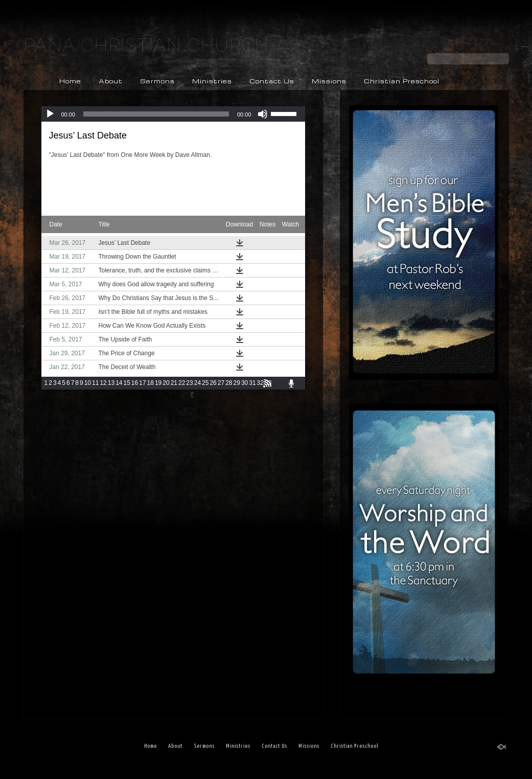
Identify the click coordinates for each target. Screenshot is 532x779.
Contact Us (272, 81)
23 (189, 383)
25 (205, 383)
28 (229, 383)
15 (126, 383)
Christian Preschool (402, 81)
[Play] (50, 114)
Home (70, 81)
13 (111, 383)
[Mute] (263, 114)
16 (135, 383)
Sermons (157, 81)
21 (174, 383)
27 (221, 383)
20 (166, 383)
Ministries (212, 81)
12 (103, 383)
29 (237, 383)
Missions (329, 81)
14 (119, 383)
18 (151, 383)
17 (142, 383)
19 (158, 383)
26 (213, 383)
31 (252, 383)
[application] (173, 114)
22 (182, 383)
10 (88, 383)
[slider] (156, 114)
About (111, 81)
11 (95, 383)
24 (198, 383)
